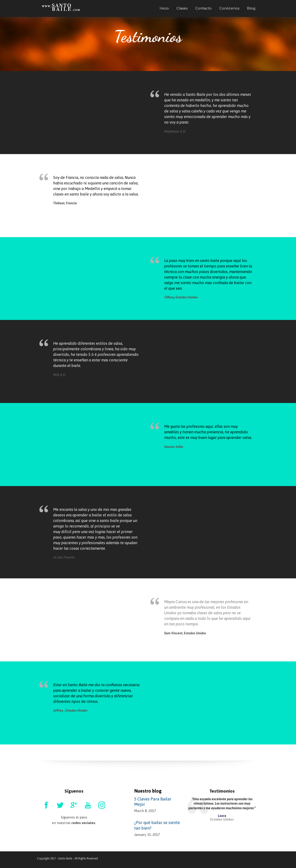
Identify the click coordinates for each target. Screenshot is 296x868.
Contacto (203, 8)
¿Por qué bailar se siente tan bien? (157, 825)
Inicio (164, 8)
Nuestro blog (148, 791)
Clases (182, 8)
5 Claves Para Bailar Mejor (153, 802)
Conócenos (229, 8)
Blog (251, 8)
